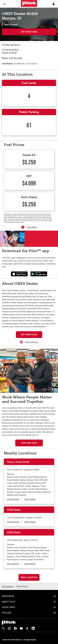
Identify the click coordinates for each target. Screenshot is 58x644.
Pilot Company (32, 342)
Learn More (32, 227)
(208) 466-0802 (15, 58)
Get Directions (29, 32)
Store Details (30, 499)
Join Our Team (29, 443)
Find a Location (29, 577)
